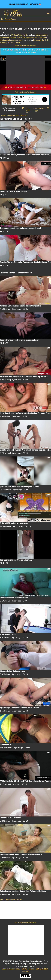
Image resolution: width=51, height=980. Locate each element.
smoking (24, 37)
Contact (26, 971)
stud (8, 40)
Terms (31, 969)
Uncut (17, 43)
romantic (43, 37)
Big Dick (45, 40)
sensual (31, 37)
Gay (6, 43)
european (4, 37)
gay (20, 40)
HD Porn (11, 43)
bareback (12, 37)
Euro (2, 43)
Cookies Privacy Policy (11, 969)
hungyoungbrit (42, 35)
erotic (37, 37)
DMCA (24, 969)
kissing (3, 40)
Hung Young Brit (21, 115)
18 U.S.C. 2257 (42, 969)
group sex (14, 40)
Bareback (37, 40)
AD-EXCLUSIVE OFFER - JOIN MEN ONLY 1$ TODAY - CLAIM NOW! (25, 51)
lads (18, 37)
